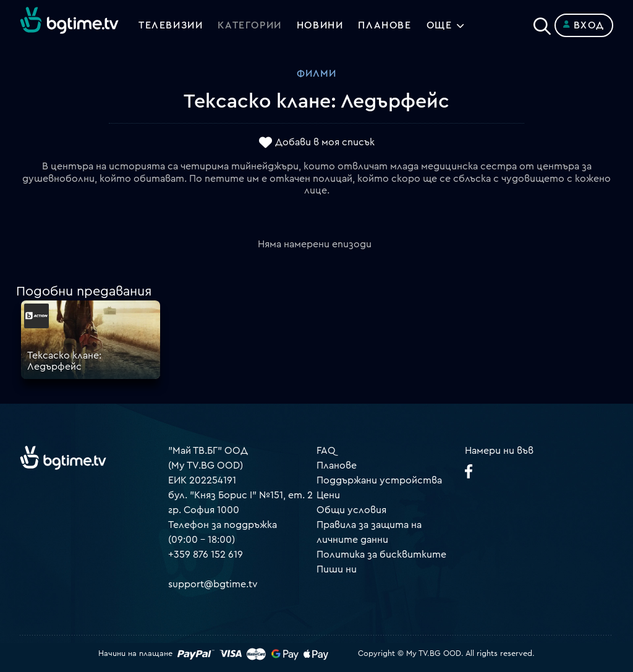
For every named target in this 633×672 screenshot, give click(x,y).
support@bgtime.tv (213, 584)
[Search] (542, 23)
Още (440, 25)
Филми (316, 74)
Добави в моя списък (325, 143)
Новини (320, 25)
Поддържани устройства (379, 480)
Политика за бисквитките (381, 555)
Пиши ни (337, 569)
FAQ (326, 451)
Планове (337, 466)
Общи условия (351, 510)
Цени (328, 495)
